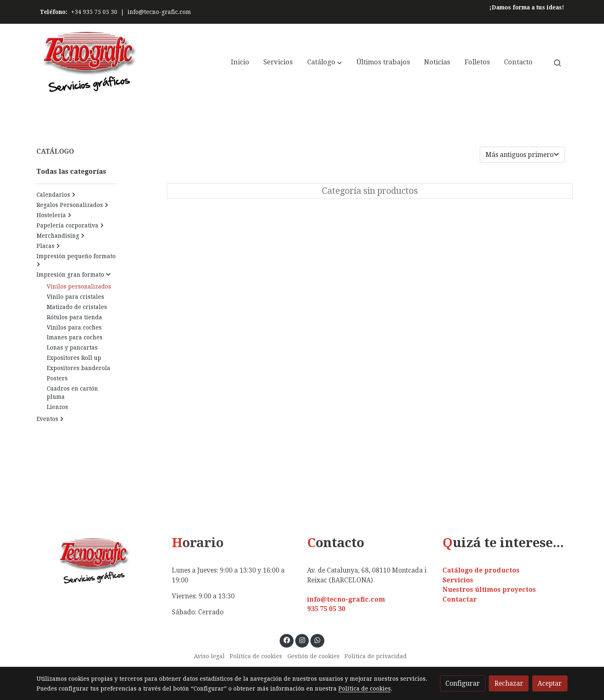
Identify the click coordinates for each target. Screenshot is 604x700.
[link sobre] (99, 561)
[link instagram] (302, 640)
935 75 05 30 (326, 609)
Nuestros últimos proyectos (489, 590)
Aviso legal (209, 656)
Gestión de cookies (313, 656)
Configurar (463, 683)
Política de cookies (256, 656)
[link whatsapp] (318, 640)
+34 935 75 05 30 (94, 12)
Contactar (460, 599)
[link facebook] (287, 640)
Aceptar (550, 683)
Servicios (458, 580)
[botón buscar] (557, 63)
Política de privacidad (376, 656)
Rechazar (509, 683)
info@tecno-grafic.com (159, 12)
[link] (89, 62)
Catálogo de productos (481, 570)
